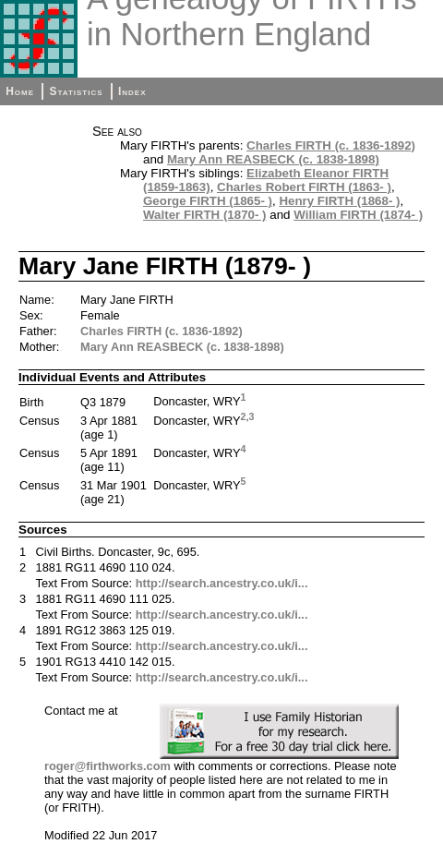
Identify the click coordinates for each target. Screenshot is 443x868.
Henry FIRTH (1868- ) (339, 201)
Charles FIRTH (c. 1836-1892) (331, 145)
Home (20, 91)
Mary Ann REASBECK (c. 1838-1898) (273, 159)
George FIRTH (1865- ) (208, 201)
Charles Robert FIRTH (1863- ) (304, 187)
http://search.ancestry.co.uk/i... (222, 583)
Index (132, 91)
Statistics (76, 91)
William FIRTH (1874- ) (358, 215)
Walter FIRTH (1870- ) (205, 215)
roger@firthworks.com (108, 766)
